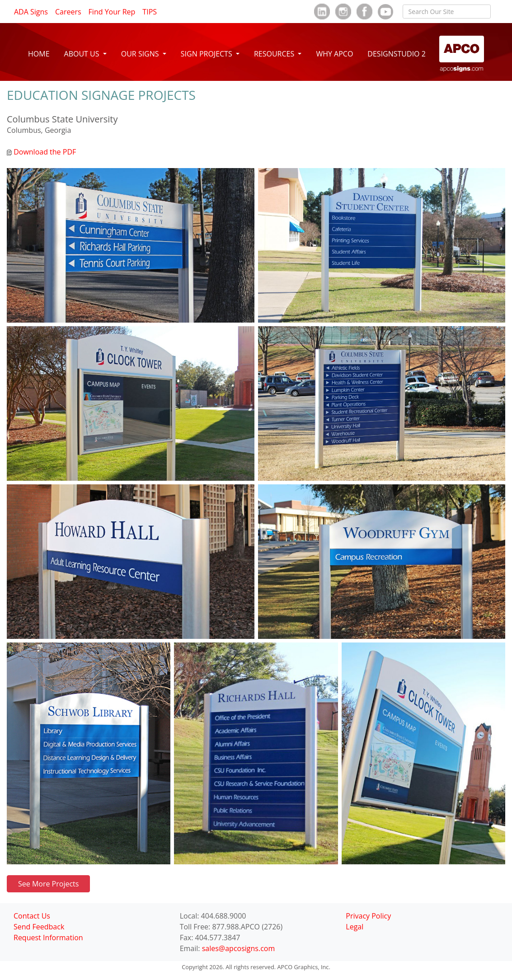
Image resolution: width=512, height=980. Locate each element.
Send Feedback (39, 927)
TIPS (150, 12)
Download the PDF (41, 152)
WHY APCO (334, 54)
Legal (355, 927)
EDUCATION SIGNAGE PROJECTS (101, 95)
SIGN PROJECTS (207, 54)
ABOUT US (83, 54)
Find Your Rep (112, 12)
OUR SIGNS (141, 54)
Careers (68, 12)
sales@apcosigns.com (239, 948)
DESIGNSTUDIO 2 (397, 54)
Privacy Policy (368, 916)
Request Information (48, 938)
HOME (39, 54)
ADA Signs (31, 12)
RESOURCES (275, 54)
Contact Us (32, 916)
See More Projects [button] (48, 884)
